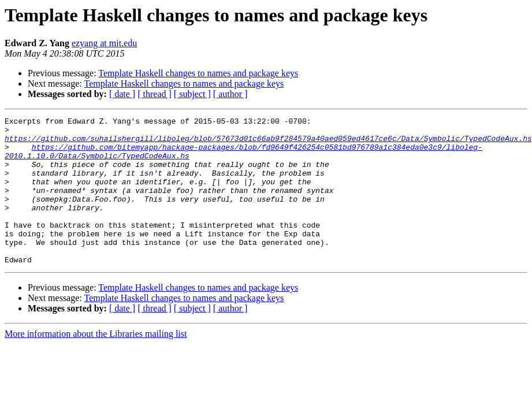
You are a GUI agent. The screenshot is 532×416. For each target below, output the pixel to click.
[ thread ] (155, 94)
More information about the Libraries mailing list (96, 363)
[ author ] (230, 94)
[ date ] (122, 94)
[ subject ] (192, 94)
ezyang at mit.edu (104, 43)
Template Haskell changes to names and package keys (198, 73)
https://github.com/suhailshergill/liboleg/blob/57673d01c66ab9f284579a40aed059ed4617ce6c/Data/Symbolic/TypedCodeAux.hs (268, 143)
